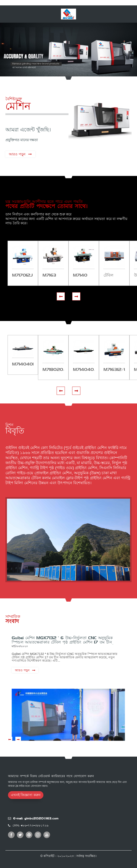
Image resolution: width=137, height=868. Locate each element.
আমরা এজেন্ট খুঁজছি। (28, 130)
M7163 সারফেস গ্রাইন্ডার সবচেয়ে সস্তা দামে (53, 275)
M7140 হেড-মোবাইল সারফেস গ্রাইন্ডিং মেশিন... (83, 275)
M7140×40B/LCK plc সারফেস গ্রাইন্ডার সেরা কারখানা (23, 364)
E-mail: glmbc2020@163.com (36, 818)
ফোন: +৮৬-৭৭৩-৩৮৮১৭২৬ (30, 825)
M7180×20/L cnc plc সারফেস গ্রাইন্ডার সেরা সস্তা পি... (53, 370)
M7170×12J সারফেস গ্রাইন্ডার (22, 275)
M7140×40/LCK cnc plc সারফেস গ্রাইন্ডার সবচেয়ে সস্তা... (84, 370)
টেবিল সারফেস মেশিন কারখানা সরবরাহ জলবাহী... (111, 275)
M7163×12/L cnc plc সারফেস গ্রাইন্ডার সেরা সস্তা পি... (114, 370)
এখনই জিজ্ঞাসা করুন (26, 795)
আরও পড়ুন (17, 154)
